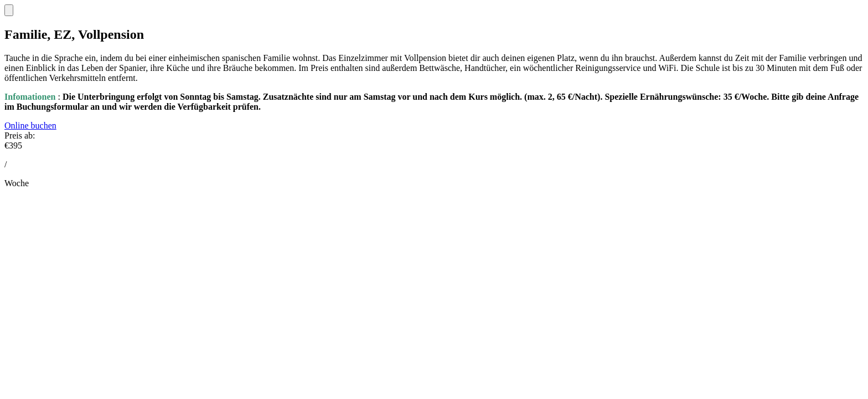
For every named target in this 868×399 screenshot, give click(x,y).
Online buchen (30, 126)
